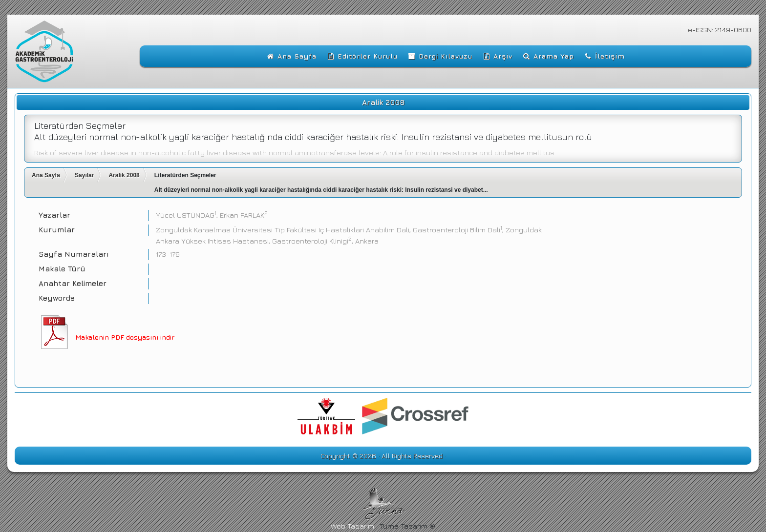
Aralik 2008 (124, 175)
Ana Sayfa (46, 175)
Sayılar (84, 175)
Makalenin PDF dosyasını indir (125, 337)
